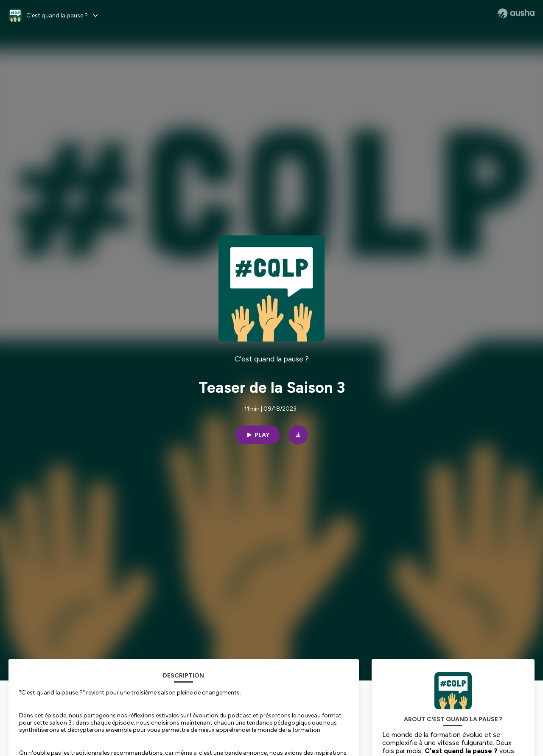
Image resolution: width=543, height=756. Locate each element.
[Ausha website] (516, 14)
